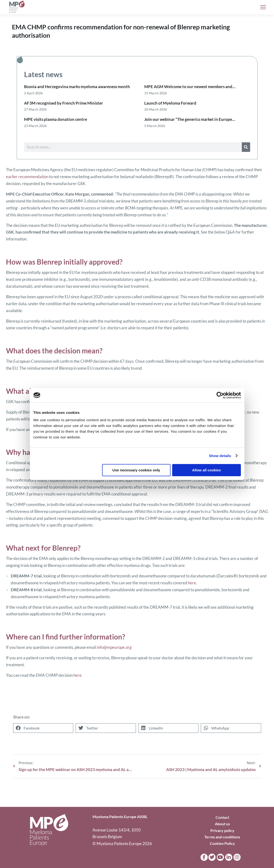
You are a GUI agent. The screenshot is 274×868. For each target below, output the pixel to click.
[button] (43, 728)
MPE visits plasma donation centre (56, 119)
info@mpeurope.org (114, 647)
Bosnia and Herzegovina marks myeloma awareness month (77, 87)
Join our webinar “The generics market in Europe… (190, 119)
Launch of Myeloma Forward (170, 103)
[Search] (246, 147)
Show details (220, 456)
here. (192, 583)
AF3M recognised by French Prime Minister (64, 103)
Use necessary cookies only (136, 470)
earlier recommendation (27, 177)
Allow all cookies (207, 470)
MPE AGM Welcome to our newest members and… (190, 87)
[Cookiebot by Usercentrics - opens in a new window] (220, 395)
